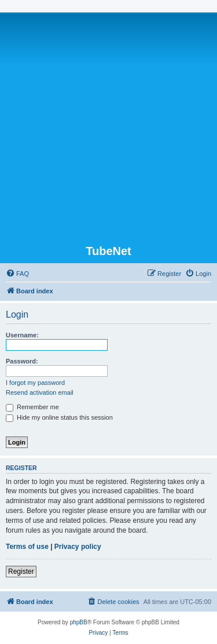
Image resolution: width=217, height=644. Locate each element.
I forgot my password (35, 383)
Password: (22, 361)
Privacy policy (78, 547)
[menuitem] (17, 274)
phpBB (79, 622)
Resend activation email (40, 392)
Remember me (32, 407)
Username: (22, 335)
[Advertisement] (108, 130)
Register (21, 572)
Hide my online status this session (59, 417)
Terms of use (27, 547)
